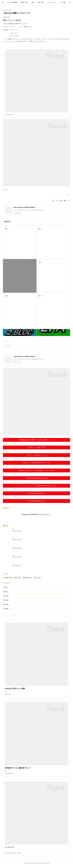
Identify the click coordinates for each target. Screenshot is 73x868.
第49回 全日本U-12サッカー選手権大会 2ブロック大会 (36, 470)
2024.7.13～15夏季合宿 (18, 538)
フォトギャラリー (52, 2)
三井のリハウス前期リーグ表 (36, 447)
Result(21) (5, 190)
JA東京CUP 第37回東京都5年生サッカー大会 (36, 463)
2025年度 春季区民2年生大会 (37, 501)
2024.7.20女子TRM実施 (18, 529)
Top (3, 2)
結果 (33, 2)
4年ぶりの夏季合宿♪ (18, 563)
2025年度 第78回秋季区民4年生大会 (36, 478)
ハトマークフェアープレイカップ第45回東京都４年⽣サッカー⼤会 (36, 486)
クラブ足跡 (63, 2)
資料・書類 (40, 2)
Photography (27, 578)
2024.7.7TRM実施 (17, 546)
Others (37, 578)
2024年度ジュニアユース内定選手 (21, 555)
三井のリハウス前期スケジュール (36, 455)
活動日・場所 (24, 2)
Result (17, 578)
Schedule (8, 578)
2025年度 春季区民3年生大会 (37, 493)
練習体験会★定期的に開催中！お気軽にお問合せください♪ (37, 440)
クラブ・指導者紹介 (13, 2)
